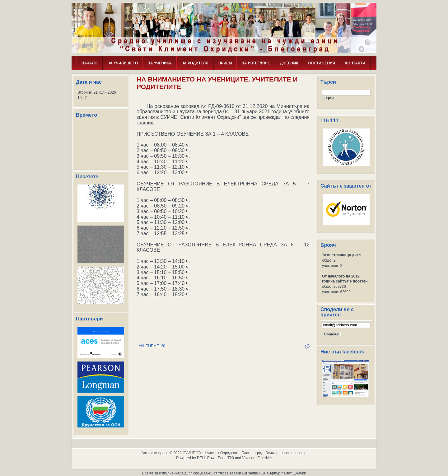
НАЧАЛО (89, 63)
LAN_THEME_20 (151, 346)
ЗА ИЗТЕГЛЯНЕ (256, 63)
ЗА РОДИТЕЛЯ (195, 63)
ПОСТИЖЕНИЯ (322, 63)
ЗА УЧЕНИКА (160, 63)
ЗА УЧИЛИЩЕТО (123, 63)
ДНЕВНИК (289, 63)
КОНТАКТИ (355, 63)
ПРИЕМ (225, 63)
